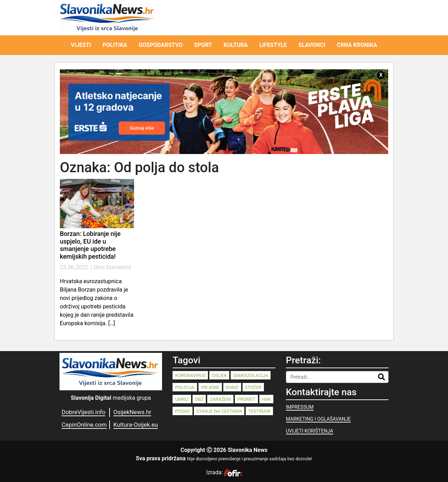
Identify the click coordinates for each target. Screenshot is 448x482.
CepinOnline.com (84, 425)
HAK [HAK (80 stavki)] (266, 399)
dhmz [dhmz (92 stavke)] (232, 387)
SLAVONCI (312, 45)
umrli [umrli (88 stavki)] (182, 399)
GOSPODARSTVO (161, 45)
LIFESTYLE (273, 45)
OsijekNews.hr (132, 412)
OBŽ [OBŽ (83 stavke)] (199, 399)
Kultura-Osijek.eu (136, 425)
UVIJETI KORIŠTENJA (310, 431)
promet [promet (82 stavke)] (246, 399)
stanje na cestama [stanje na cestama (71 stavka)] (219, 411)
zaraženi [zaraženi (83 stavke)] (220, 399)
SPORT (203, 45)
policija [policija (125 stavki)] (185, 387)
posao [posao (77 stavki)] (182, 411)
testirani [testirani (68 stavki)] (259, 411)
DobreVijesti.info (83, 412)
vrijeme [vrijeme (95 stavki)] (210, 387)
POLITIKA (115, 45)
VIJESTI (81, 45)
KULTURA (236, 45)
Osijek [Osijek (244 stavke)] (219, 375)
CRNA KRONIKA (357, 45)
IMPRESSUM (300, 407)
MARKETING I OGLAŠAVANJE (318, 419)
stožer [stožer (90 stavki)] (253, 387)
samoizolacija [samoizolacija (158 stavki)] (251, 375)
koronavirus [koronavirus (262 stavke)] (190, 375)
